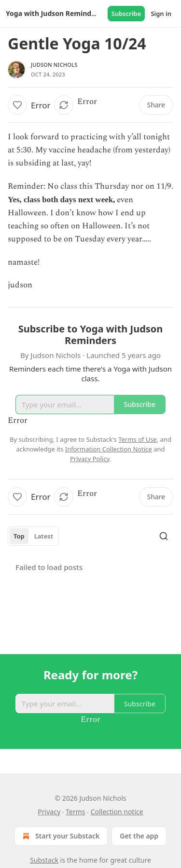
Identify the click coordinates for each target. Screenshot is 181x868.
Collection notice (117, 812)
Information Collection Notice (109, 449)
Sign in (161, 14)
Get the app (139, 836)
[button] (17, 105)
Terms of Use (138, 439)
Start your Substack (60, 836)
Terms (75, 812)
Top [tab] (19, 536)
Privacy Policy (90, 459)
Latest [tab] (44, 536)
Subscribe (126, 14)
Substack (44, 860)
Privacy (49, 812)
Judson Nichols (54, 65)
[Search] (164, 536)
